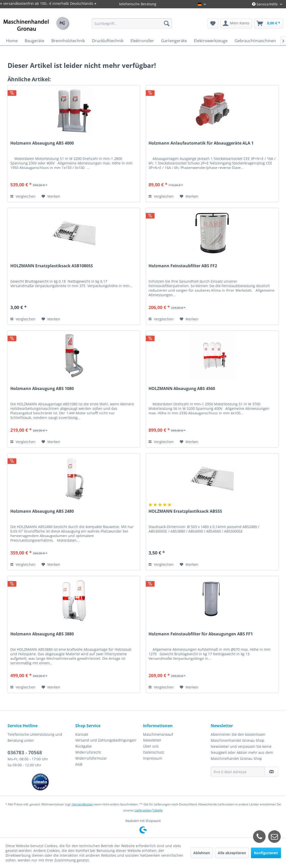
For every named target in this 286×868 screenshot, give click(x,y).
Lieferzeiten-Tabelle (149, 810)
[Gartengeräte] (174, 41)
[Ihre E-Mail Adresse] (238, 772)
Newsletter (152, 740)
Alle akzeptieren (232, 853)
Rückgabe (83, 746)
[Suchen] (167, 23)
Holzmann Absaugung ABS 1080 (42, 389)
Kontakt (82, 734)
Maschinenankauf (158, 734)
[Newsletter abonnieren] (271, 772)
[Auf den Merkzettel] (51, 196)
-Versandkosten (82, 804)
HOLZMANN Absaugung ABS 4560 (182, 389)
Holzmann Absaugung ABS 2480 (42, 511)
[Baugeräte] (34, 41)
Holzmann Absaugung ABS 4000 (42, 143)
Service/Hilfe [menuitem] (265, 4)
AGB (79, 764)
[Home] (12, 41)
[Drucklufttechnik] (108, 41)
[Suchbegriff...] (132, 23)
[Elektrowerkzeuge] (211, 41)
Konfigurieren (266, 853)
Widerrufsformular (91, 758)
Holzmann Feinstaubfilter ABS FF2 (183, 266)
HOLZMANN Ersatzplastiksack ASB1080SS (52, 266)
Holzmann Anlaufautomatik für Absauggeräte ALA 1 (201, 143)
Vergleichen (23, 196)
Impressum (153, 758)
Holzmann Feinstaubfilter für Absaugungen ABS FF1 (201, 634)
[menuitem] (132, 23)
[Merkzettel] (213, 23)
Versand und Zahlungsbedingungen (106, 740)
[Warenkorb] (269, 23)
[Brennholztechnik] (68, 41)
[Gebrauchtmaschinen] (255, 41)
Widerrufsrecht (88, 752)
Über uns (151, 746)
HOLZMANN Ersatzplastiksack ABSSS (185, 511)
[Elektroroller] (142, 41)
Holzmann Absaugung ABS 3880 (42, 634)
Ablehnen (202, 853)
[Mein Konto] (236, 23)
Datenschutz (154, 752)
